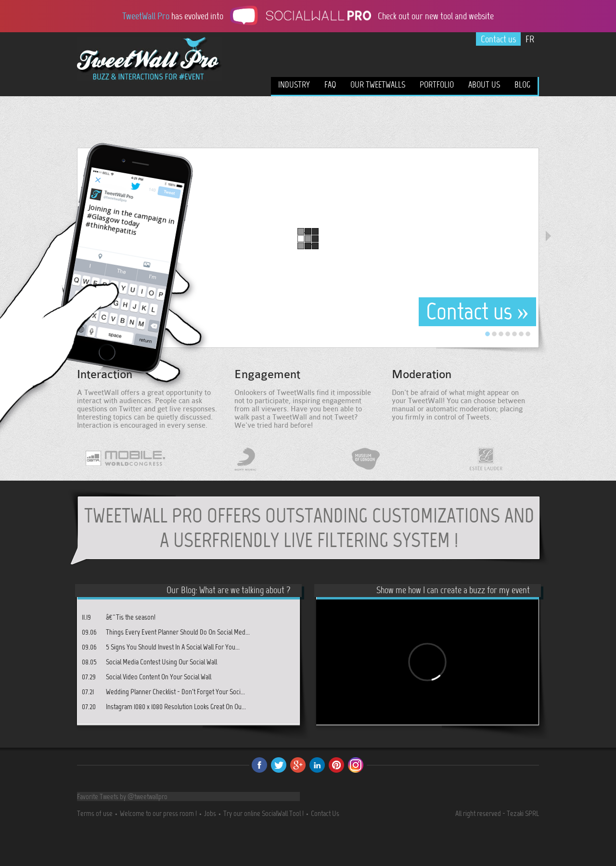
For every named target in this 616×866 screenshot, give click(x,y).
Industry (294, 85)
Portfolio (437, 85)
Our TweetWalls (378, 85)
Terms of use (95, 813)
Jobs (210, 813)
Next (548, 236)
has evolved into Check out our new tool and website (308, 15)
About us (484, 85)
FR (530, 39)
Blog (522, 85)
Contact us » (477, 312)
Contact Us (325, 813)
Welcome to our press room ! (158, 813)
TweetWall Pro (149, 54)
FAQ (330, 85)
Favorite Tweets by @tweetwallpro (122, 796)
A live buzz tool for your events (149, 76)
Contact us (498, 39)
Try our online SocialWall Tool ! (263, 813)
